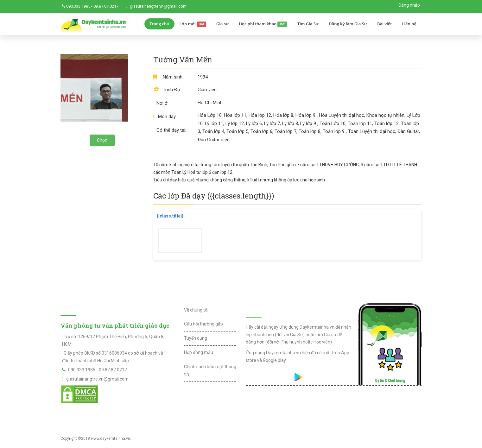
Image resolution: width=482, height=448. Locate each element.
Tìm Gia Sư (308, 24)
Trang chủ (159, 24)
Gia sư (223, 24)
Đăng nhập (409, 5)
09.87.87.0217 (106, 6)
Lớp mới (193, 24)
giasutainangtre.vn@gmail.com (158, 6)
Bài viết (384, 24)
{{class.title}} (170, 216)
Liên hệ (409, 24)
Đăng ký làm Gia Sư (348, 24)
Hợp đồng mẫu (199, 352)
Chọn (102, 140)
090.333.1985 (78, 6)
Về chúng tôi (196, 310)
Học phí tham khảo (263, 24)
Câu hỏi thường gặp (203, 324)
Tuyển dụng (196, 338)
